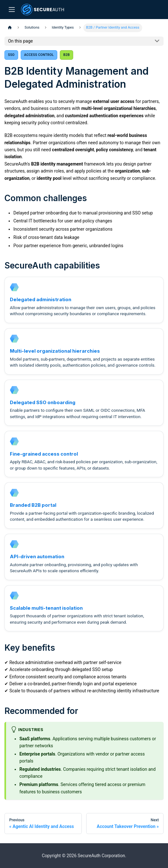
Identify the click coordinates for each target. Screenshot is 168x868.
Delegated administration (41, 300)
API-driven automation (37, 557)
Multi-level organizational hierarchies (55, 351)
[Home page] (10, 28)
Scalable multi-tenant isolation (46, 608)
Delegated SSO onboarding (43, 403)
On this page (20, 41)
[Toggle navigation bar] (12, 10)
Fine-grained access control (44, 454)
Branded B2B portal (33, 505)
